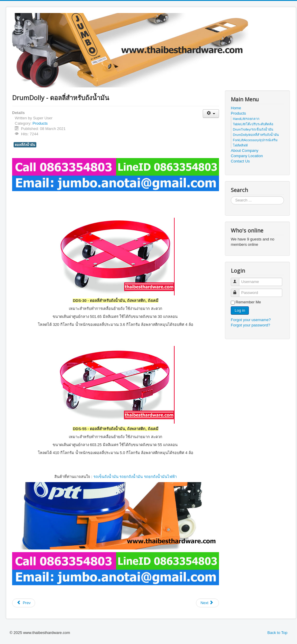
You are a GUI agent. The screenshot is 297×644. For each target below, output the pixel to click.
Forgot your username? (251, 320)
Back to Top (277, 633)
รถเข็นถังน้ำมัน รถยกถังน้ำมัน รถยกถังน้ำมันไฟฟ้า (135, 477)
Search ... (231, 196)
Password (238, 290)
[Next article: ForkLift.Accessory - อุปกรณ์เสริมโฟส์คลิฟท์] (207, 603)
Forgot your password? (250, 325)
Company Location (247, 156)
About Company (245, 151)
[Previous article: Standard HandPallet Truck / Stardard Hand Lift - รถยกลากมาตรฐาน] (24, 603)
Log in (240, 310)
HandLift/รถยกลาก (246, 119)
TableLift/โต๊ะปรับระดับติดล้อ (253, 124)
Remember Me (248, 302)
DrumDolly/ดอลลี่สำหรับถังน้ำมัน (256, 135)
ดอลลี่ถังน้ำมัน (25, 145)
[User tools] (211, 114)
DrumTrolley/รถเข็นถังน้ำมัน (253, 129)
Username (238, 279)
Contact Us (240, 161)
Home (236, 108)
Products (40, 123)
